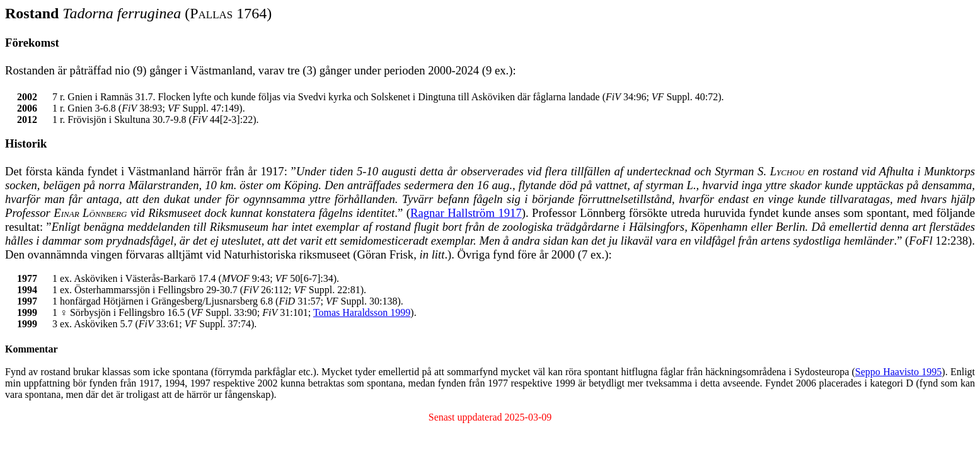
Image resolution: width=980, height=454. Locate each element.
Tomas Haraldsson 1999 (362, 312)
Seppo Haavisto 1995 (898, 372)
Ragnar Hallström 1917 (466, 213)
